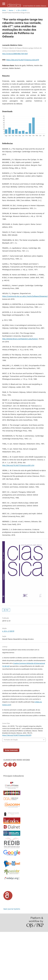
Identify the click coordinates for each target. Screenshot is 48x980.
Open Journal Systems (12, 909)
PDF (7, 610)
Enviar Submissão (11, 750)
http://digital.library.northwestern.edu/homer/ (20, 339)
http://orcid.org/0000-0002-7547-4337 (15, 54)
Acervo (11, 10)
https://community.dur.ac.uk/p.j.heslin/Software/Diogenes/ (25, 296)
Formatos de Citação (11, 740)
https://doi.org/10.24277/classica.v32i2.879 (23, 60)
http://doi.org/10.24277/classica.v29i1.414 (18, 465)
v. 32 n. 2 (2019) (21, 10)
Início (4, 10)
